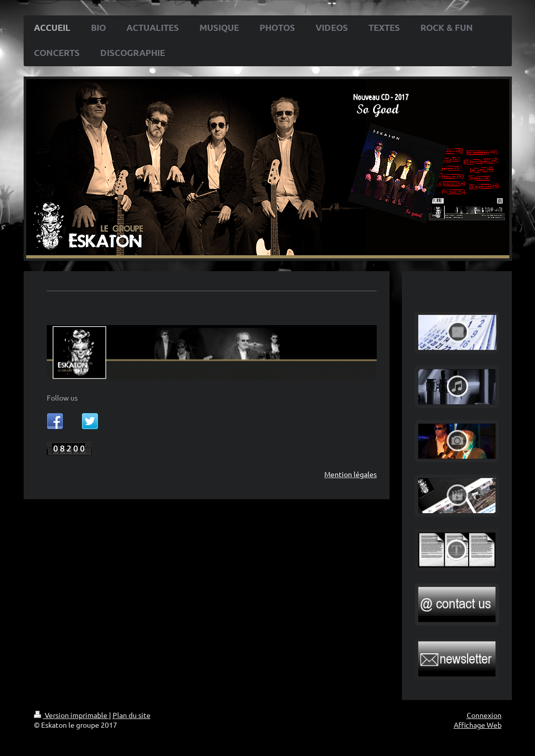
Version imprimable (71, 715)
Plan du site (132, 715)
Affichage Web (478, 725)
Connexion (484, 715)
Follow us (62, 398)
